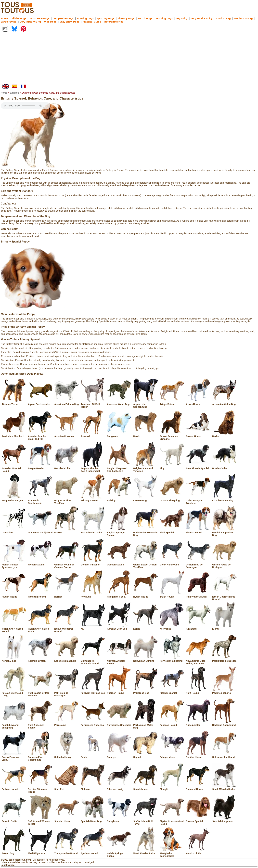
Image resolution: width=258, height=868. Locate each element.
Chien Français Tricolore (198, 500)
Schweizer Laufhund (225, 756)
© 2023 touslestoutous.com (16, 860)
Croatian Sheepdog (225, 499)
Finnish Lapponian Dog (225, 533)
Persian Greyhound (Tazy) (14, 693)
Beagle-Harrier (40, 467)
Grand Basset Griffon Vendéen (146, 565)
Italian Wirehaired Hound (67, 629)
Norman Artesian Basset (119, 661)
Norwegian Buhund (146, 660)
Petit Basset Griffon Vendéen (40, 693)
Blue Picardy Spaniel (198, 467)
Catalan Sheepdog (172, 499)
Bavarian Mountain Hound (14, 468)
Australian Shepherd (14, 435)
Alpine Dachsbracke (40, 403)
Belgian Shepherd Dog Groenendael (93, 468)
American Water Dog (119, 403)
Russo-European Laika (14, 757)
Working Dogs (164, 18)
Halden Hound (14, 595)
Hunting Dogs (85, 18)
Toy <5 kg (182, 18)
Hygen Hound (146, 595)
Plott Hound (198, 692)
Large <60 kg (9, 22)
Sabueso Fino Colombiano (40, 757)
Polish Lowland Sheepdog (14, 725)
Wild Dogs (50, 22)
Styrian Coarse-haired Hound (172, 821)
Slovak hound (146, 788)
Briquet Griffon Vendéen (67, 500)
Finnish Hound (198, 531)
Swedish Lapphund (225, 820)
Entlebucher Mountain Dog (146, 533)
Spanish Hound (67, 820)
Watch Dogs (145, 18)
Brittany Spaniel (93, 499)
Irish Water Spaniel (198, 595)
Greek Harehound (172, 563)
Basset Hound (198, 435)
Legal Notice (8, 865)
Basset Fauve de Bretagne (172, 436)
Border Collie (225, 467)
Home (4, 18)
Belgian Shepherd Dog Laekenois (119, 468)
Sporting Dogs (106, 18)
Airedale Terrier (14, 403)
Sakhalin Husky (67, 756)
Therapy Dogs (126, 18)
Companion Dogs (63, 18)
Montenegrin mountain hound (93, 661)
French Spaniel (40, 563)
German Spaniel (119, 563)
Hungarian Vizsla (119, 595)
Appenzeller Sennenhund (146, 404)
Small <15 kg (223, 18)
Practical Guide (92, 22)
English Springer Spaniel (119, 533)
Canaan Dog (146, 499)
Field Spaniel (172, 531)
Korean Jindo (14, 660)
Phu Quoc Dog (146, 692)
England (14, 93)
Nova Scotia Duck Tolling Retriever (198, 661)
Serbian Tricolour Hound (40, 789)
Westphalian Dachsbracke (172, 853)
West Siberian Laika (146, 852)
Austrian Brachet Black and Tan (40, 436)
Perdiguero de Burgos (225, 660)
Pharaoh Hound (119, 692)
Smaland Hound (198, 788)
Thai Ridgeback (40, 852)
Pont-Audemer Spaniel (40, 725)
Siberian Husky (119, 788)
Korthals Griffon (40, 660)
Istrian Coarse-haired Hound (225, 597)
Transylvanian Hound (67, 852)
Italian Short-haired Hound (40, 629)
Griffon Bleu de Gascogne (198, 565)
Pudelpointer (198, 724)
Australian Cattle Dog (225, 403)
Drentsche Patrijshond (40, 531)
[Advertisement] (129, 59)
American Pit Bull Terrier (93, 404)
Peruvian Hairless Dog (93, 692)
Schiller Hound (198, 756)
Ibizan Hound (172, 595)
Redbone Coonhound (225, 724)
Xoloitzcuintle (198, 852)
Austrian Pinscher (67, 435)
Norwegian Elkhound (172, 660)
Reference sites (114, 22)
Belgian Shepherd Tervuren (146, 468)
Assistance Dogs (39, 18)
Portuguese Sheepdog (119, 724)
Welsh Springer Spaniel (119, 853)
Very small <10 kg (201, 18)
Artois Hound (198, 403)
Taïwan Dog (14, 852)
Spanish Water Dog (93, 820)
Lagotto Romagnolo (67, 660)
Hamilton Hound (40, 595)
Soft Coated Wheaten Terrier (40, 821)
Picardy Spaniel (172, 692)
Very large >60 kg (30, 22)
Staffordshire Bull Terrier (146, 821)
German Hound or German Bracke (67, 565)
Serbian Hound (14, 788)
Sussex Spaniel (198, 820)
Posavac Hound (172, 724)
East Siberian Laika (93, 531)
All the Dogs (19, 18)
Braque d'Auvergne (14, 499)
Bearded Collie (67, 467)
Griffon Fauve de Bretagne (225, 565)
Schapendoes (172, 756)
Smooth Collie (14, 820)
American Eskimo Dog (67, 403)
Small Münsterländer (225, 788)
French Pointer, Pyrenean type (14, 565)
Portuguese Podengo (93, 724)
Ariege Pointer (172, 403)
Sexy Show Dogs (69, 22)
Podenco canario (225, 692)
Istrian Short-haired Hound (14, 629)
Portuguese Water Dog (146, 725)
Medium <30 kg (243, 18)
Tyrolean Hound (93, 852)
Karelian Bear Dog (119, 627)
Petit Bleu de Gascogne (67, 693)
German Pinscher (93, 563)
